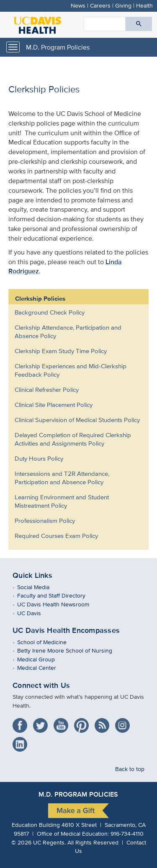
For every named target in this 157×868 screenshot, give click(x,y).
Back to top (130, 769)
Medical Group (42, 659)
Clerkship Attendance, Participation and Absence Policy (68, 332)
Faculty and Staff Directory (57, 595)
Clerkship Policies (40, 299)
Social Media (39, 587)
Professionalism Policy (45, 521)
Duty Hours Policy (39, 458)
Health (144, 5)
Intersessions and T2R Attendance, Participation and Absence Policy (62, 478)
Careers (100, 5)
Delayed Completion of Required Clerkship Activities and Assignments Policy (73, 439)
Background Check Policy (50, 312)
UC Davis (35, 613)
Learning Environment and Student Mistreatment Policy (62, 501)
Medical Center (43, 667)
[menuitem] (72, 312)
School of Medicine (48, 642)
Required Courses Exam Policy (56, 536)
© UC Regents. (39, 842)
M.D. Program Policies (58, 47)
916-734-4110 (127, 833)
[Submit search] (139, 24)
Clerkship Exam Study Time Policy (61, 351)
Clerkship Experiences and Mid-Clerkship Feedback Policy (71, 370)
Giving (123, 5)
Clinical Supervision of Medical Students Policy (77, 420)
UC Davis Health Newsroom (59, 604)
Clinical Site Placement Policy (54, 405)
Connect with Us (41, 685)
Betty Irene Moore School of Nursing (71, 650)
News (78, 5)
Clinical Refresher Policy (47, 389)
